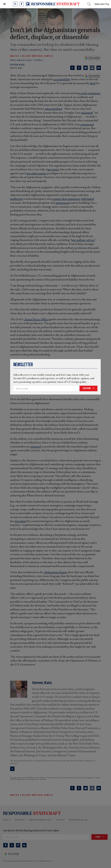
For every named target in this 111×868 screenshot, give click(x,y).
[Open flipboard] (28, 4)
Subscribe (87, 388)
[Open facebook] (21, 4)
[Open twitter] (15, 4)
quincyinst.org (102, 4)
